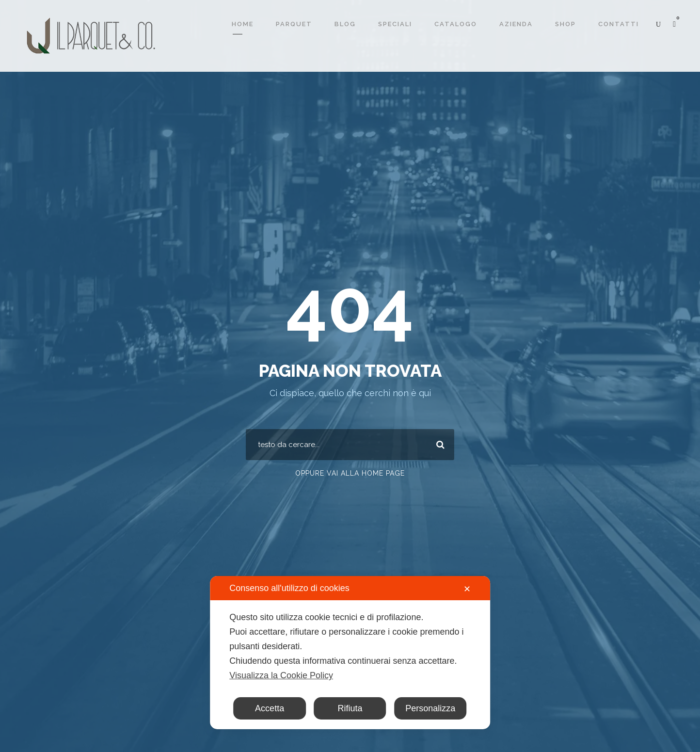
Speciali (395, 24)
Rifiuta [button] (350, 708)
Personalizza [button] (430, 708)
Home (243, 24)
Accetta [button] (270, 708)
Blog (345, 24)
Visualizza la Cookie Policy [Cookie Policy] (281, 675)
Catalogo (456, 24)
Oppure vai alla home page (350, 473)
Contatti (619, 24)
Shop (565, 24)
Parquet (294, 24)
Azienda (516, 24)
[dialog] (350, 653)
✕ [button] (467, 589)
